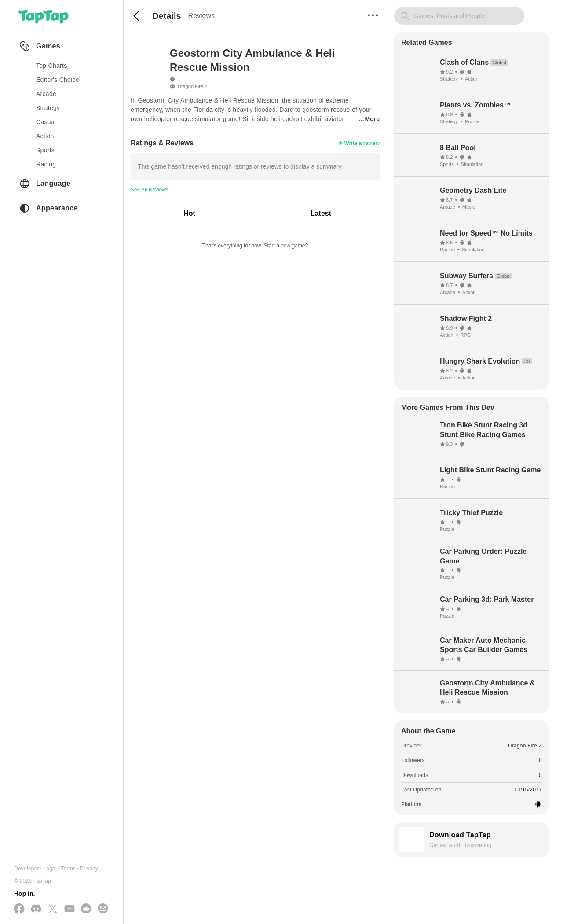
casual (46, 122)
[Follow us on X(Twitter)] (53, 909)
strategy (48, 108)
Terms (68, 869)
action (45, 136)
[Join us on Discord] (36, 909)
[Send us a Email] (103, 909)
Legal (50, 869)
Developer (27, 869)
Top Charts (52, 66)
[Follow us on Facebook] (19, 909)
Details (167, 16)
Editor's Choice (58, 80)
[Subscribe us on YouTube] (69, 909)
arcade (46, 94)
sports (45, 150)
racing (46, 164)
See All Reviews (150, 190)
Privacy (89, 869)
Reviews (201, 16)
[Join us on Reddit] (86, 909)
